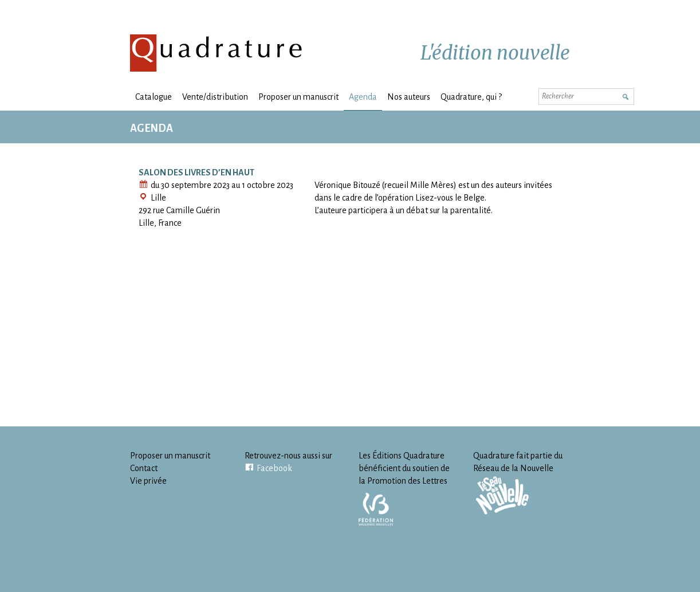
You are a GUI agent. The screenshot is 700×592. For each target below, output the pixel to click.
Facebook (274, 468)
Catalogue (154, 97)
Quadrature (217, 53)
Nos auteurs (409, 97)
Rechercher (625, 96)
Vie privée (148, 481)
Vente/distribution (215, 97)
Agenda (363, 97)
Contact (144, 468)
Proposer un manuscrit (298, 97)
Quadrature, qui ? (471, 97)
